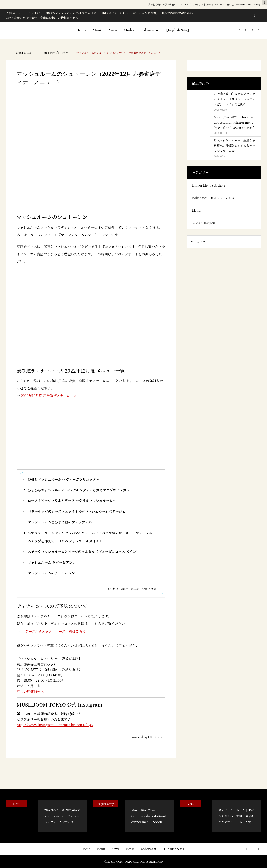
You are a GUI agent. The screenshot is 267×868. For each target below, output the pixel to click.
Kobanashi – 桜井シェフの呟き (213, 198)
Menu (97, 30)
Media (129, 30)
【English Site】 (178, 30)
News (113, 30)
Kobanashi (149, 30)
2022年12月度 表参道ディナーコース (49, 396)
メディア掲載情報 (204, 223)
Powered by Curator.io (147, 737)
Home (81, 30)
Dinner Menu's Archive (209, 185)
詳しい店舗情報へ (30, 691)
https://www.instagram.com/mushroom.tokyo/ (55, 725)
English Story (105, 804)
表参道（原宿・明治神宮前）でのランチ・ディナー (173, 4)
